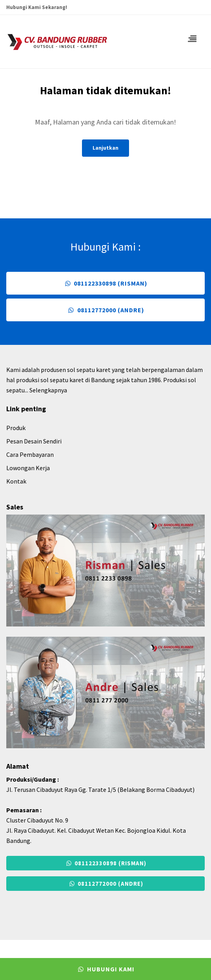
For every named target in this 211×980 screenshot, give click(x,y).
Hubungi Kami (105, 969)
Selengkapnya (48, 390)
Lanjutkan (105, 148)
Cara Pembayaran (30, 454)
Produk (16, 428)
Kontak (16, 481)
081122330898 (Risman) (105, 283)
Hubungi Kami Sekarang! (37, 7)
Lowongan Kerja (28, 468)
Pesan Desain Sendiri (34, 441)
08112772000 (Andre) (105, 310)
